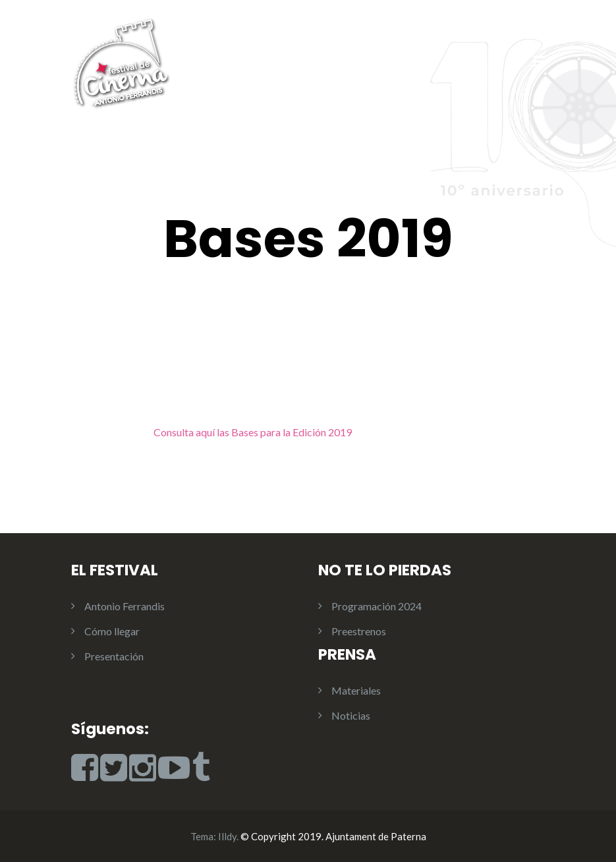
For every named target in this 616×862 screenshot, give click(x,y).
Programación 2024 (377, 606)
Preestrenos (359, 631)
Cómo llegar (112, 631)
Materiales (356, 690)
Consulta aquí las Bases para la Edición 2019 (253, 432)
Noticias (351, 715)
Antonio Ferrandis (125, 606)
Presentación (114, 656)
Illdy (227, 836)
